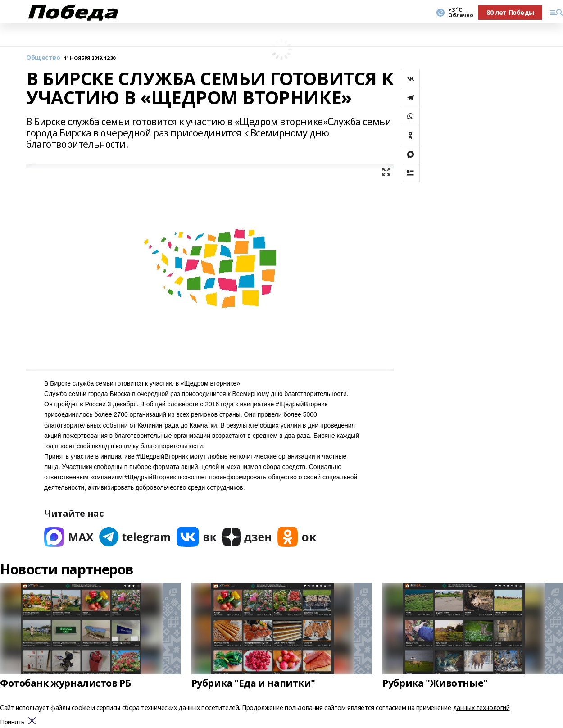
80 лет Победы (510, 12)
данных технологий (481, 708)
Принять (12, 722)
